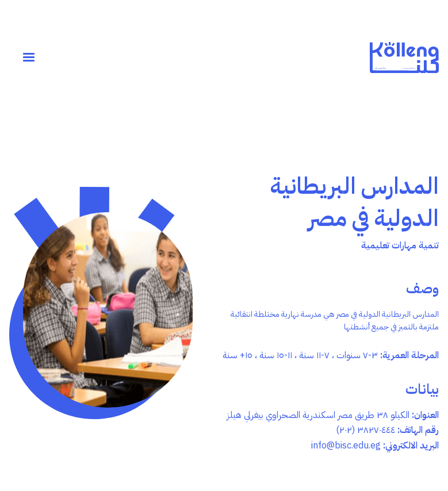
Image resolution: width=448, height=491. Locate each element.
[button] (29, 57)
